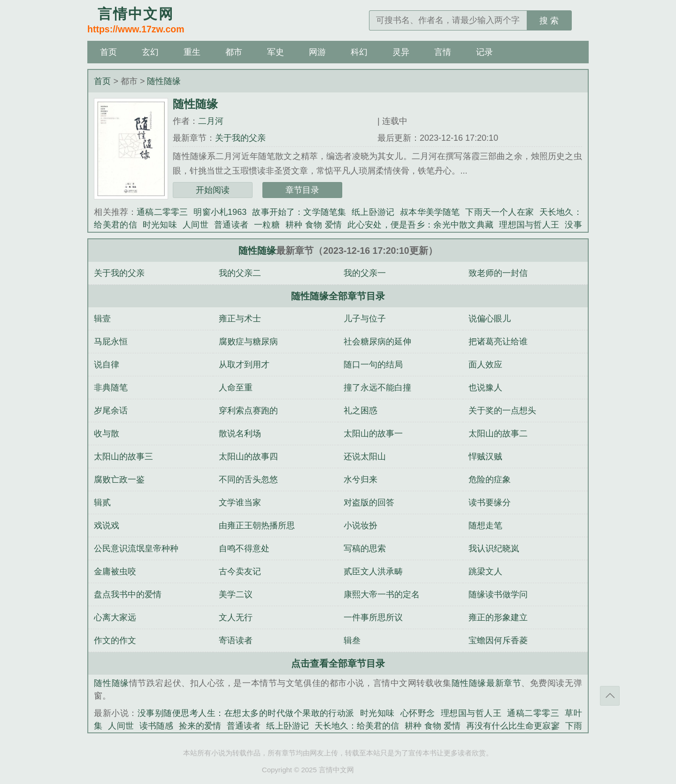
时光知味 (160, 225)
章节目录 (302, 190)
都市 (234, 52)
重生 (192, 52)
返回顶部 (610, 696)
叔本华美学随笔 (430, 212)
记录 (484, 52)
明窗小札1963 (220, 212)
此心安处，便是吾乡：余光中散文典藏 (420, 225)
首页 (108, 52)
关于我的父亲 (240, 138)
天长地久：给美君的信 (357, 726)
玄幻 (150, 52)
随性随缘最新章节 (487, 683)
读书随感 (156, 726)
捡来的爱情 (200, 726)
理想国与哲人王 (529, 225)
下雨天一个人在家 (499, 212)
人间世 (196, 225)
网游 (317, 52)
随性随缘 (164, 81)
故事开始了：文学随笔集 (299, 212)
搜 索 (549, 21)
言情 (443, 52)
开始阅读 (213, 190)
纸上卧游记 (373, 212)
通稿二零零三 (162, 212)
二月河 (211, 121)
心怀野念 (418, 713)
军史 (276, 52)
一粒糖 (267, 225)
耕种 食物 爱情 (314, 225)
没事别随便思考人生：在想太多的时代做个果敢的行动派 (246, 713)
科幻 (359, 52)
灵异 (401, 52)
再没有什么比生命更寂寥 (513, 726)
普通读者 (231, 225)
